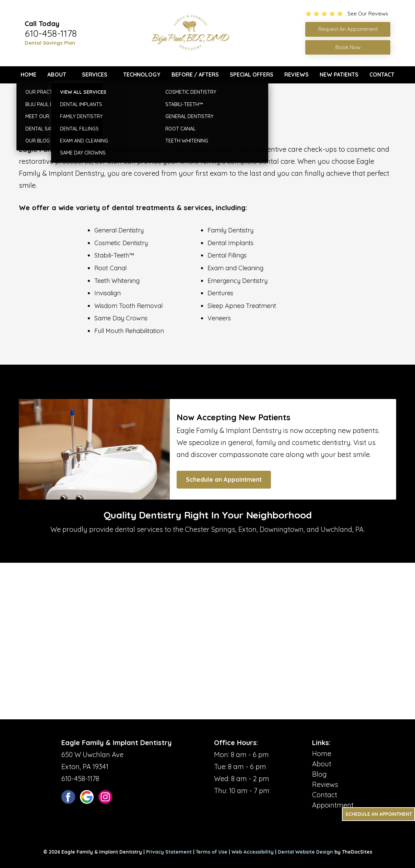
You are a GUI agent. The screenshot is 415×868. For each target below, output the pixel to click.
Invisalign (108, 293)
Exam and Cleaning (235, 268)
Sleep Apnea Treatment (242, 306)
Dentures (220, 293)
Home (28, 75)
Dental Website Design (305, 852)
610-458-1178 (51, 33)
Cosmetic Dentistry (121, 243)
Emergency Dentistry (238, 281)
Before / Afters (195, 75)
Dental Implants (230, 243)
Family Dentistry (230, 230)
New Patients (339, 75)
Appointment (333, 805)
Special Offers (252, 75)
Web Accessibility (253, 852)
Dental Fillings (227, 255)
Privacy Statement (169, 852)
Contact (382, 75)
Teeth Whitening (117, 281)
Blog (319, 774)
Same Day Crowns (121, 318)
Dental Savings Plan (50, 43)
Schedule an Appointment (224, 479)
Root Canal (110, 268)
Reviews (297, 75)
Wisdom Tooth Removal (128, 306)
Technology (142, 75)
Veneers (219, 318)
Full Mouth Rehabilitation (129, 331)
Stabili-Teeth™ (114, 255)
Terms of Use (212, 852)
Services (95, 75)
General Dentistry (119, 230)
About (57, 75)
